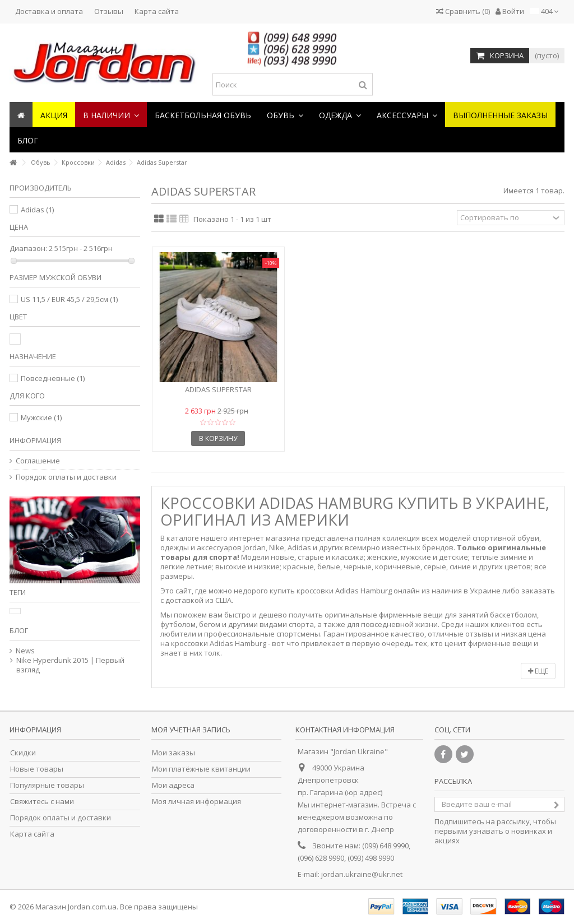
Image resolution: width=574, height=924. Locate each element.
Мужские (41, 417)
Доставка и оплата (49, 11)
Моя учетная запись (191, 730)
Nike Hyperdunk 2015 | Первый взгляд (70, 665)
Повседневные (53, 378)
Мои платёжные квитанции (201, 769)
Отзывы (109, 11)
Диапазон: (28, 249)
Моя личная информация (196, 802)
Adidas (37, 210)
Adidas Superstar (218, 389)
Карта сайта (157, 11)
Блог (19, 630)
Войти (510, 11)
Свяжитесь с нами (42, 802)
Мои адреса (173, 785)
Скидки (23, 753)
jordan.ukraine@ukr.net (362, 874)
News (25, 651)
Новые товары (37, 769)
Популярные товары (47, 785)
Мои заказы (173, 753)
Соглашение (38, 461)
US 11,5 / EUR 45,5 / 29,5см (69, 299)
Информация (35, 440)
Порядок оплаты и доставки (66, 477)
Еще (538, 671)
